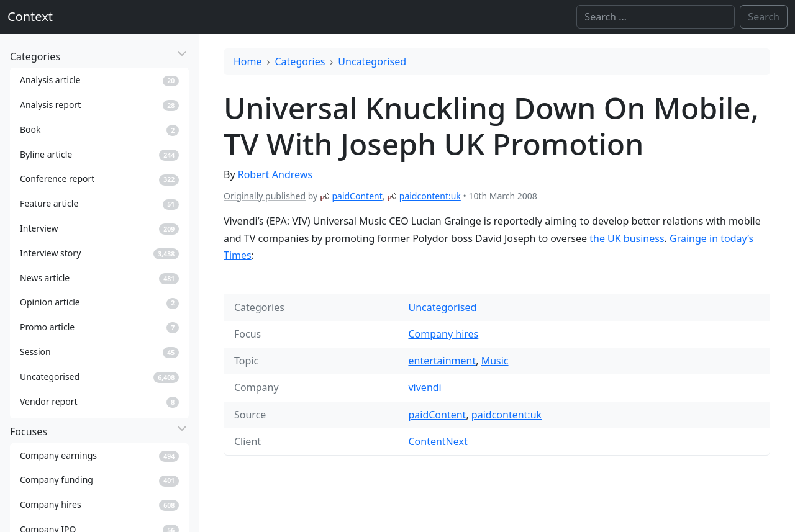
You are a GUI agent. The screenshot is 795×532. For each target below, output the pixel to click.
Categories (300, 61)
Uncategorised (372, 61)
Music (495, 361)
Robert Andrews (275, 174)
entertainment (442, 361)
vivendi (425, 387)
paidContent (357, 196)
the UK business (627, 238)
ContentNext (438, 441)
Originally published (265, 196)
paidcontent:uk (430, 196)
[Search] (656, 17)
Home (248, 61)
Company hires (443, 334)
